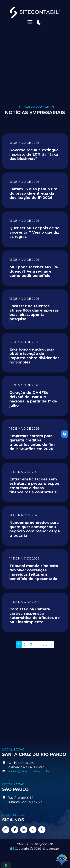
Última (47, 645)
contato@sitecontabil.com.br (28, 771)
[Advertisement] (34, 70)
